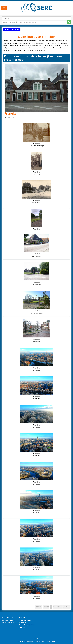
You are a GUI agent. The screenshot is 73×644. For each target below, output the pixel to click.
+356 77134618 (51, 641)
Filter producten (12, 29)
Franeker (11, 113)
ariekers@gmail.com (28, 641)
